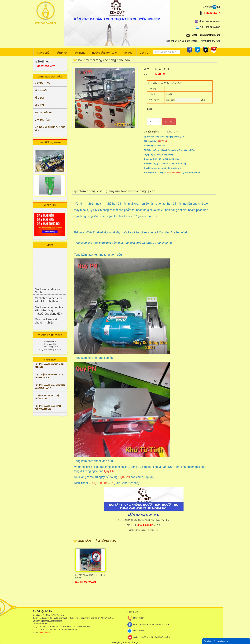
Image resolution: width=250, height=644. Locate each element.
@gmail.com (57, 621)
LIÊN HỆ (144, 53)
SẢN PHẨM (62, 53)
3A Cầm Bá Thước (50, 618)
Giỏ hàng (211, 7)
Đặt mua (169, 122)
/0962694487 (136, 618)
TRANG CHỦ (43, 53)
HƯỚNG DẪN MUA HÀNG (105, 53)
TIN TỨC (128, 53)
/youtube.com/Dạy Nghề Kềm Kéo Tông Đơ (149, 637)
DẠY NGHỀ (80, 53)
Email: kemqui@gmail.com (203, 35)
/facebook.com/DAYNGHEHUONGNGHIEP (148, 624)
